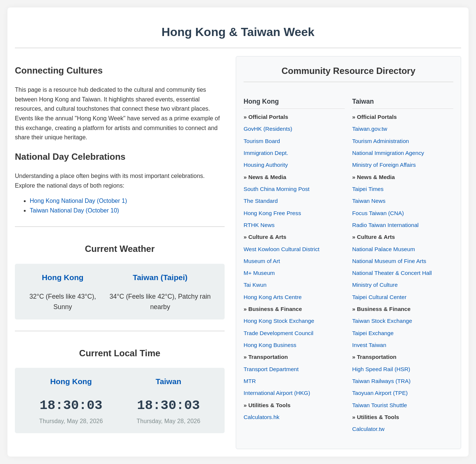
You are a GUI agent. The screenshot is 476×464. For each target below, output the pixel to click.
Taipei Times (368, 189)
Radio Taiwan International (385, 225)
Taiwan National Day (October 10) (74, 210)
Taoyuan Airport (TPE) (380, 393)
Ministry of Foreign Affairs (384, 165)
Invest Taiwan (369, 345)
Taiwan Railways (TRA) (381, 381)
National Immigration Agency (388, 153)
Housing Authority (266, 165)
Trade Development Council (279, 333)
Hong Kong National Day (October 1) (78, 201)
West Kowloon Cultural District (282, 249)
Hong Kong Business (270, 345)
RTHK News (259, 225)
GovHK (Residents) (268, 129)
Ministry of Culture (375, 285)
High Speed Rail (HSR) (381, 369)
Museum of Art (262, 261)
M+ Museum (259, 273)
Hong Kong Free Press (272, 213)
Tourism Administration (381, 141)
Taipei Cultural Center (379, 297)
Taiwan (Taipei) (160, 277)
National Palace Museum (384, 249)
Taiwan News (369, 201)
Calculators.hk (261, 417)
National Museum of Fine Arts (389, 261)
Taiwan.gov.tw (370, 129)
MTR (250, 381)
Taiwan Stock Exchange (382, 321)
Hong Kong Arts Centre (273, 297)
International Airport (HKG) (277, 393)
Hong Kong (63, 277)
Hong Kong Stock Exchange (279, 321)
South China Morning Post (276, 189)
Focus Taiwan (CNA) (378, 213)
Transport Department (271, 369)
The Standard (261, 201)
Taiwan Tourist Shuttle (379, 405)
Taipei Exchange (373, 333)
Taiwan (169, 381)
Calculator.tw (368, 429)
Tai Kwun (255, 285)
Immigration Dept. (266, 153)
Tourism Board (262, 141)
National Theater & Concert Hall (392, 273)
